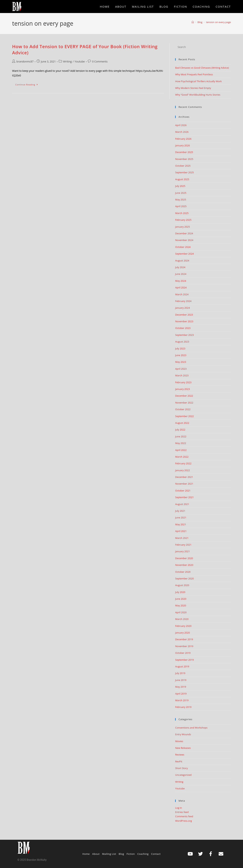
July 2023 (180, 348)
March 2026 (182, 132)
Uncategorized (183, 775)
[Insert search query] (203, 47)
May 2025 (181, 200)
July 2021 (180, 511)
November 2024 (184, 240)
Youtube (80, 61)
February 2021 (183, 545)
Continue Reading (28, 84)
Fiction (131, 854)
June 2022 (181, 436)
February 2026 (183, 139)
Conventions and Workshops (191, 728)
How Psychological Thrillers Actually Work (198, 81)
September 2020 (184, 578)
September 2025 (184, 172)
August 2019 (182, 666)
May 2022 (181, 443)
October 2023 (183, 328)
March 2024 (182, 294)
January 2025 (182, 227)
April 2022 (181, 450)
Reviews (180, 755)
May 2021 (181, 524)
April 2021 (181, 531)
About (96, 854)
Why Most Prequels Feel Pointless (194, 74)
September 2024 (184, 254)
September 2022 (184, 416)
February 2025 (183, 220)
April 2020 (181, 612)
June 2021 (181, 517)
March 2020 (182, 619)
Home (86, 854)
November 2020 (184, 565)
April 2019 (181, 694)
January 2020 (182, 633)
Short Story (181, 768)
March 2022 (182, 457)
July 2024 (180, 267)
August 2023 (182, 342)
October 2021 (183, 491)
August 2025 (182, 179)
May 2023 (181, 362)
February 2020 (183, 626)
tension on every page (218, 22)
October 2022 (183, 409)
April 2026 (181, 125)
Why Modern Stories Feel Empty (193, 88)
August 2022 (182, 423)
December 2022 (184, 396)
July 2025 (180, 186)
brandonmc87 (25, 61)
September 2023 (184, 335)
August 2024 (182, 261)
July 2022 (180, 430)
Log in (178, 808)
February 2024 (183, 301)
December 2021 (184, 477)
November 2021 (184, 484)
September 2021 (184, 497)
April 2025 (181, 206)
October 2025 (183, 166)
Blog (121, 854)
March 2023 (182, 375)
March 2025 (182, 213)
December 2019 (184, 639)
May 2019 (181, 687)
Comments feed (184, 816)
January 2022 (182, 470)
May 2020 (181, 605)
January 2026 (182, 145)
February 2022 (183, 463)
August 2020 (182, 585)
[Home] (193, 22)
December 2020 (184, 558)
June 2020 (181, 599)
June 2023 (181, 355)
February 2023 (183, 382)
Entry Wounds (183, 734)
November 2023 (184, 321)
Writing (67, 61)
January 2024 (182, 308)
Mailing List (109, 854)
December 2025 (184, 152)
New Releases (183, 748)
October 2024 (183, 247)
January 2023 (182, 389)
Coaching (143, 854)
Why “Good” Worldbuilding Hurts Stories (198, 95)
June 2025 (181, 193)
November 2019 (184, 646)
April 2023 (181, 369)
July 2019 (180, 673)
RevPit (179, 761)
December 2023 (184, 315)
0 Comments (100, 61)
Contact (156, 854)
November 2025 (184, 159)
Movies (179, 741)
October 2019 (183, 653)
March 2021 (182, 538)
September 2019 (184, 660)
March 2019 (182, 700)
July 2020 (180, 592)
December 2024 (184, 233)
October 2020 (183, 572)
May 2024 (181, 281)
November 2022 (184, 403)
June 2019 (181, 680)
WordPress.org (184, 821)
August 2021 (182, 504)
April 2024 (181, 287)
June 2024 (181, 274)
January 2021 (182, 551)
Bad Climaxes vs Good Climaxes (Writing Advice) (202, 68)
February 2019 (183, 707)
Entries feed (182, 812)
